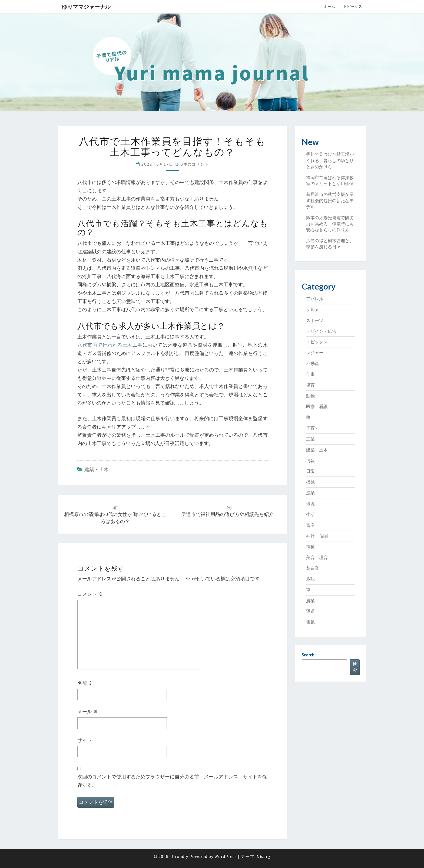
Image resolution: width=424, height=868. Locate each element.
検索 (355, 667)
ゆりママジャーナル (86, 7)
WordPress (226, 856)
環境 (310, 504)
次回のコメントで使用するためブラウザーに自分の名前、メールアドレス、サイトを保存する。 (172, 781)
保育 (310, 385)
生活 (310, 514)
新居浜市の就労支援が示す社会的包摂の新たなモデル (330, 200)
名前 (85, 683)
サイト (85, 740)
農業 (310, 601)
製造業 (313, 568)
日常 (310, 471)
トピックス (353, 6)
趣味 (310, 579)
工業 (310, 439)
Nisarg (264, 856)
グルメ (313, 310)
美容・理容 (317, 557)
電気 (310, 622)
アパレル (315, 299)
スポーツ (315, 320)
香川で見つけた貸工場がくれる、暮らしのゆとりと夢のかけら (330, 160)
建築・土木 (97, 469)
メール (88, 711)
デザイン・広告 (321, 331)
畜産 (310, 525)
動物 (310, 396)
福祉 (310, 547)
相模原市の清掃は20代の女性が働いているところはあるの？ (115, 515)
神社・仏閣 (317, 536)
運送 (310, 611)
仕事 (310, 374)
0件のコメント (195, 164)
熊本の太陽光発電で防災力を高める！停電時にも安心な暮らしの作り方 (330, 224)
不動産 (313, 363)
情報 (310, 461)
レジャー (315, 353)
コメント (90, 594)
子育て (313, 428)
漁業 (310, 493)
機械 (310, 482)
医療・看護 (317, 406)
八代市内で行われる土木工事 (110, 345)
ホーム (329, 6)
